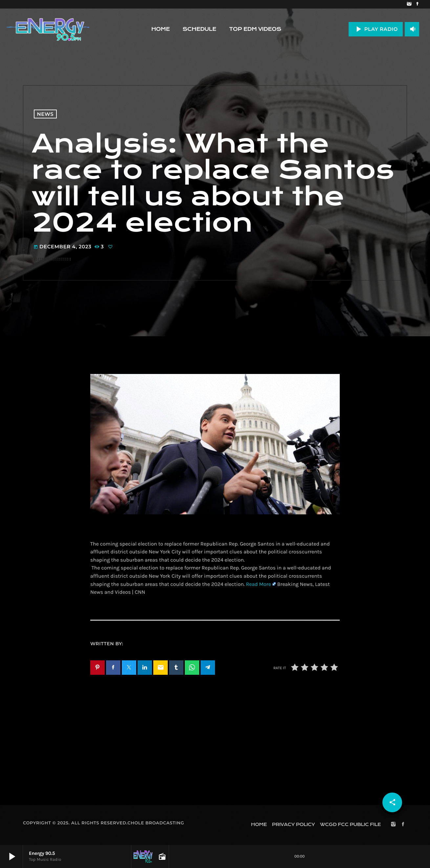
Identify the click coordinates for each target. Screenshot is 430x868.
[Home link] (48, 29)
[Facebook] (417, 4)
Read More (258, 584)
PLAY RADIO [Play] (376, 29)
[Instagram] (409, 4)
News (45, 114)
